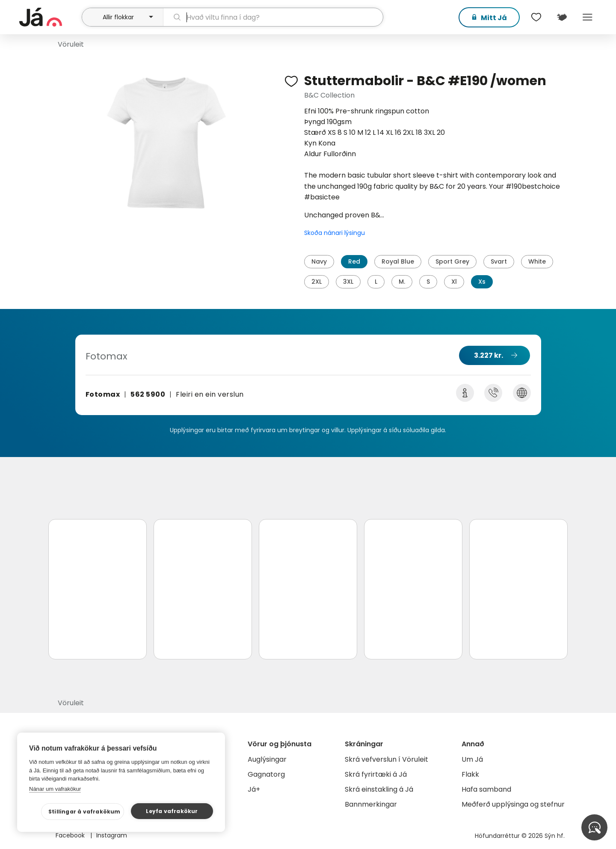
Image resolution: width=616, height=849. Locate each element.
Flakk (470, 774)
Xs (482, 282)
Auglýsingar (267, 759)
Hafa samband (486, 789)
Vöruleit (71, 44)
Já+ (254, 789)
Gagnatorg (266, 774)
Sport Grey (452, 261)
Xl (454, 282)
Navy (319, 261)
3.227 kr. (489, 355)
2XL (317, 282)
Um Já (472, 759)
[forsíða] (49, 17)
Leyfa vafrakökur (172, 811)
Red (354, 261)
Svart (499, 261)
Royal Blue (398, 261)
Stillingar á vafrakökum (84, 812)
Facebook (71, 835)
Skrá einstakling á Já (379, 789)
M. (402, 282)
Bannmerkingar (371, 804)
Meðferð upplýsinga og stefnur (513, 804)
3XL (348, 282)
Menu (587, 17)
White (537, 261)
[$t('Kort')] (562, 17)
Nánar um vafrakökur (55, 789)
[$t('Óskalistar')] (536, 17)
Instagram (112, 835)
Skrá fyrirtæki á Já (376, 774)
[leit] (273, 17)
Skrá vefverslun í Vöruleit (386, 759)
